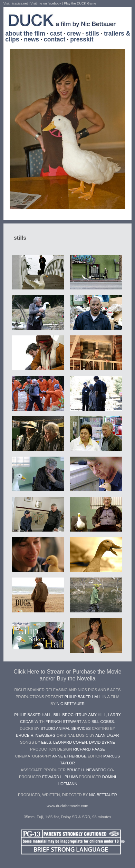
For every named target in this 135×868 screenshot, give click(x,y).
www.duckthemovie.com (67, 806)
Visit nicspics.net (16, 3)
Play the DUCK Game (80, 3)
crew (74, 34)
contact (55, 39)
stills (92, 34)
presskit (82, 39)
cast (56, 34)
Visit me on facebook (46, 3)
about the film (25, 34)
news (31, 39)
